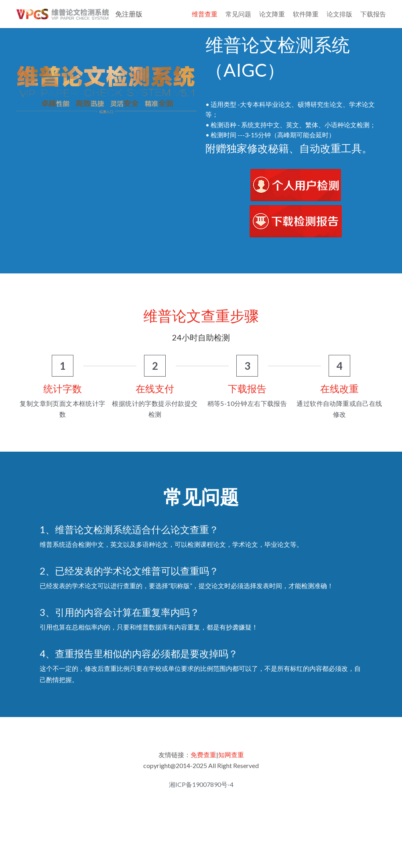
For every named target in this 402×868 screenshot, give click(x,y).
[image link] (296, 212)
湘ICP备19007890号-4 (201, 813)
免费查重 (203, 783)
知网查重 (231, 783)
